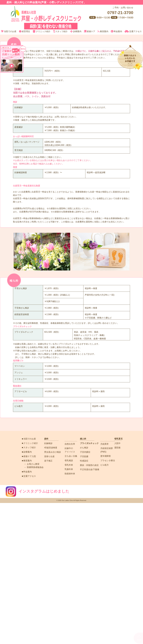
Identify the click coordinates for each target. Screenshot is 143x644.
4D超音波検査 (51, 448)
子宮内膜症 (85, 452)
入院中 (117, 443)
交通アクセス (133, 31)
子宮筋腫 (84, 456)
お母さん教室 (33, 464)
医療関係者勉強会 (35, 467)
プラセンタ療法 (108, 460)
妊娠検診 (48, 443)
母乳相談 (69, 460)
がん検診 (84, 448)
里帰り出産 (49, 456)
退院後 (117, 448)
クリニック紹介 (42, 31)
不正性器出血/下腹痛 (90, 469)
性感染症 (84, 461)
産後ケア (90, 31)
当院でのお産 (9, 31)
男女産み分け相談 (53, 452)
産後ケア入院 (30, 456)
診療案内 (76, 31)
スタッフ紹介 (60, 31)
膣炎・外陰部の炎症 (89, 465)
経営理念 (25, 31)
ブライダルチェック (89, 443)
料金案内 (116, 31)
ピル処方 (105, 465)
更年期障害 (106, 456)
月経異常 (105, 444)
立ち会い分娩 (71, 456)
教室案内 (103, 31)
